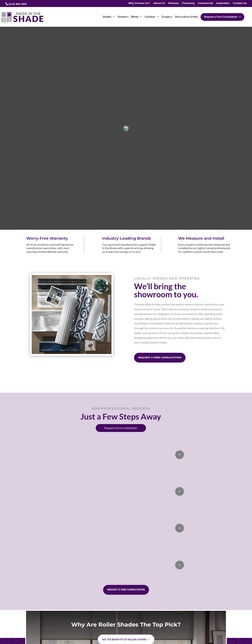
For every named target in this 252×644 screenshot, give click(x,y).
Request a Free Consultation (160, 357)
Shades (107, 17)
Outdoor (150, 17)
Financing (188, 3)
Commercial (205, 3)
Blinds (135, 17)
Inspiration (223, 3)
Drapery (167, 17)
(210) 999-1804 (18, 4)
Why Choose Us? (139, 3)
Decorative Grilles (186, 17)
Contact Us (240, 3)
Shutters (123, 17)
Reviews (174, 3)
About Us (159, 3)
